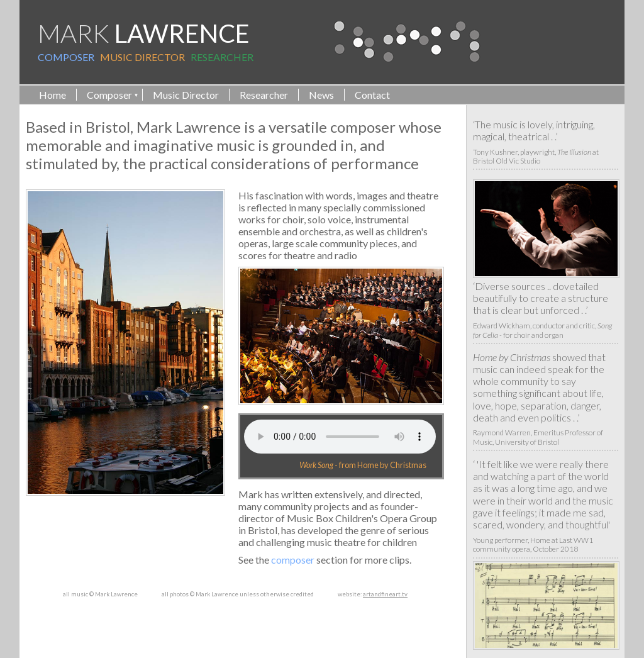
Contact (372, 95)
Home (53, 95)
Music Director (186, 95)
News (321, 95)
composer (293, 560)
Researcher (264, 95)
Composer (109, 95)
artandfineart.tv (385, 594)
